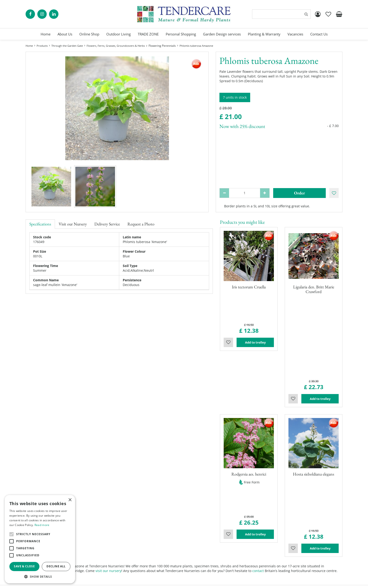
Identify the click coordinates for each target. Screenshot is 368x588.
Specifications (40, 224)
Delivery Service (107, 224)
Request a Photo (141, 224)
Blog (191, 548)
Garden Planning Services (208, 534)
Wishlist (228, 316)
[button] (40, 576)
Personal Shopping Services (209, 529)
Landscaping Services (204, 539)
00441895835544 (282, 555)
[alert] (40, 539)
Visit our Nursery (73, 224)
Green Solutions (174, 581)
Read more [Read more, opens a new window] (42, 525)
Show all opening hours (125, 555)
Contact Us (196, 553)
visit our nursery (108, 448)
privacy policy (238, 581)
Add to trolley (255, 316)
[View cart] (339, 14)
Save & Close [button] (24, 566)
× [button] (70, 500)
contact (258, 448)
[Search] (281, 14)
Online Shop (197, 524)
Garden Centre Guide (207, 581)
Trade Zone (196, 543)
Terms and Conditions (205, 557)
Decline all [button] (56, 566)
